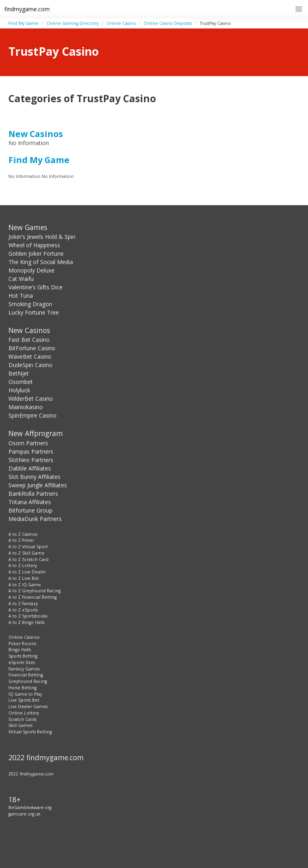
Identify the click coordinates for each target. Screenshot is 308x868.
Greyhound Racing (28, 681)
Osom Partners (28, 443)
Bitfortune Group (30, 510)
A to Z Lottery (23, 565)
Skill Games (20, 725)
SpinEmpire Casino (32, 415)
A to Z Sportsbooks (28, 616)
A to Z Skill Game (26, 553)
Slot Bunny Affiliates (34, 477)
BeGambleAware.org (30, 807)
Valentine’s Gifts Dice (35, 287)
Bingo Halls (20, 650)
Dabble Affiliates (30, 468)
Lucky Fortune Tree (34, 312)
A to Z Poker (21, 540)
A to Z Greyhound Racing (34, 591)
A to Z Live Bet (24, 578)
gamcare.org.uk (24, 814)
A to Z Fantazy (23, 604)
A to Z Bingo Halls (26, 622)
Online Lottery (24, 713)
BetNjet (19, 373)
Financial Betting (26, 675)
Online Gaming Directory (73, 23)
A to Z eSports (23, 610)
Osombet (21, 382)
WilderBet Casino (31, 399)
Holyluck (19, 390)
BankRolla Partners (33, 494)
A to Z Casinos (23, 534)
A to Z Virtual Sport (28, 547)
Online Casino (121, 23)
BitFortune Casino (32, 348)
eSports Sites (22, 662)
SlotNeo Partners (31, 460)
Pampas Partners (31, 451)
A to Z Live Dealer (27, 572)
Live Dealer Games (28, 707)
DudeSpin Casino (30, 365)
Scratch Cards (22, 719)
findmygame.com (27, 9)
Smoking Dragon (30, 304)
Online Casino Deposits (168, 23)
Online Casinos (24, 637)
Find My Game (23, 23)
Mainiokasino (26, 407)
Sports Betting (23, 656)
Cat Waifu (21, 279)
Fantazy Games (24, 669)
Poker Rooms (22, 644)
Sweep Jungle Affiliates (38, 485)
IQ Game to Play (25, 694)
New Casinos (36, 134)
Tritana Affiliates (30, 502)
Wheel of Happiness (34, 245)
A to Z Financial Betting (32, 597)
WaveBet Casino (30, 356)
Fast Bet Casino (29, 340)
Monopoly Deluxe (31, 270)
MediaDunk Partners (35, 519)
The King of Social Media (41, 262)
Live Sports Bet (24, 700)
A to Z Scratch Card (28, 559)
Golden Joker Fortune (36, 253)
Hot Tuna (21, 296)
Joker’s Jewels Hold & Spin (42, 237)
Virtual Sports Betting (30, 732)
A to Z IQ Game (25, 585)
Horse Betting (22, 688)
